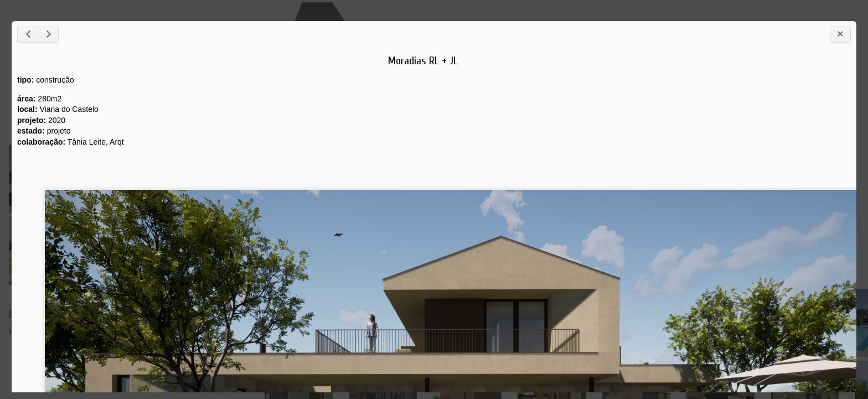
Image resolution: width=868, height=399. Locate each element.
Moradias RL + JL (423, 61)
